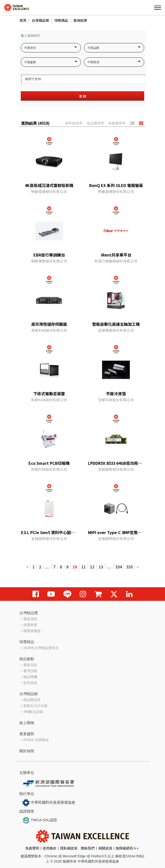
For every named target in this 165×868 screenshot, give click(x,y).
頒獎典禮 (30, 625)
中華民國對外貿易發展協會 (49, 803)
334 (119, 567)
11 (83, 567)
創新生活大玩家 (35, 706)
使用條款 (50, 848)
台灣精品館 (29, 694)
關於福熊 (27, 751)
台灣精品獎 (40, 20)
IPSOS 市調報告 (36, 740)
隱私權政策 (69, 848)
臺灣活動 (30, 671)
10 (75, 567)
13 (101, 567)
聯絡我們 (88, 848)
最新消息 (30, 665)
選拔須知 (30, 619)
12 (92, 567)
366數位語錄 (33, 712)
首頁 (23, 20)
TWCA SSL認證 (40, 820)
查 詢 (83, 96)
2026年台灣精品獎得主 (41, 648)
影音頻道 (30, 683)
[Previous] (28, 567)
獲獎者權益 (32, 631)
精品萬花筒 (32, 700)
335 (129, 567)
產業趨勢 (27, 734)
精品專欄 (30, 677)
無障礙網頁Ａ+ (127, 848)
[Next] (138, 567)
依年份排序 (74, 123)
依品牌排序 (95, 123)
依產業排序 (117, 123)
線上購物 (27, 723)
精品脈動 (27, 659)
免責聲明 (32, 848)
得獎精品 (61, 20)
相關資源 (105, 848)
